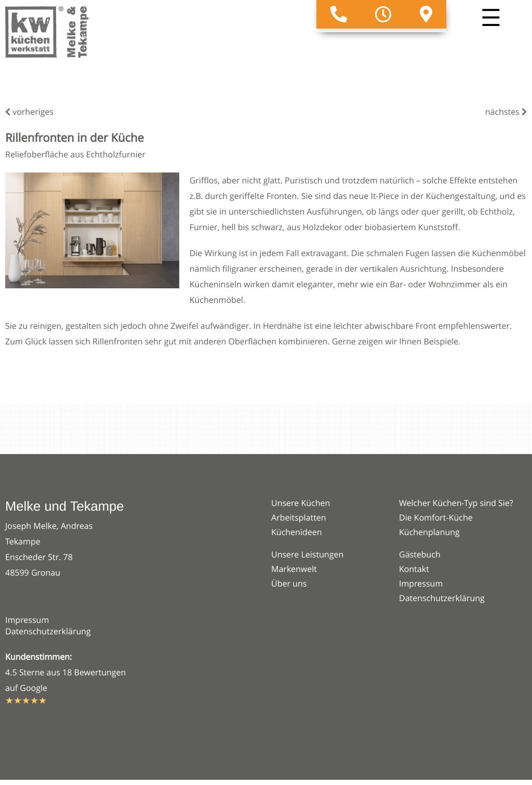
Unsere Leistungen (307, 554)
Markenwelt (294, 569)
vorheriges (29, 112)
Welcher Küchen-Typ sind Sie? (456, 503)
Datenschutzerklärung (48, 631)
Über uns (289, 583)
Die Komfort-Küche (436, 517)
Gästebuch (420, 554)
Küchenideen (297, 532)
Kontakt (414, 569)
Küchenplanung (429, 532)
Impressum (27, 620)
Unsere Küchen (301, 503)
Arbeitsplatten (299, 517)
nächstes (506, 112)
